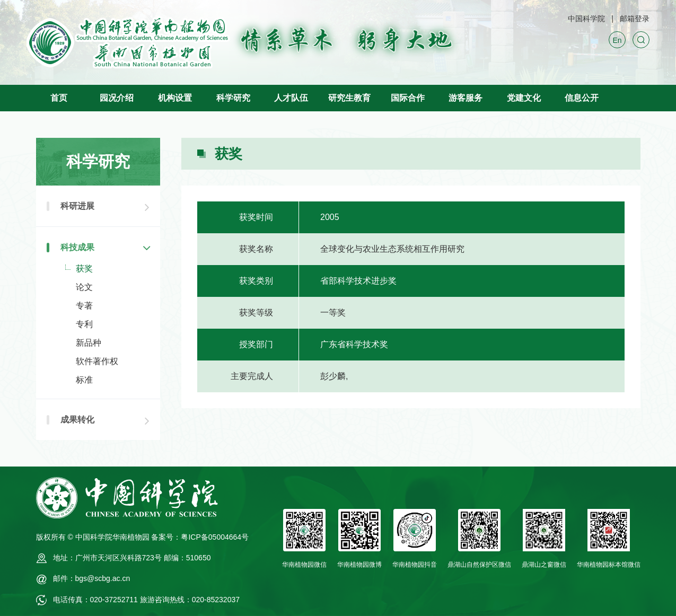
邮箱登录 (635, 19)
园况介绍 (117, 98)
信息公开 (582, 98)
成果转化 (77, 420)
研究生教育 (349, 98)
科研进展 (77, 206)
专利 (84, 324)
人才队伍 (291, 98)
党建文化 (524, 98)
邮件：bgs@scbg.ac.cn (92, 578)
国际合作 (408, 98)
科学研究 (233, 98)
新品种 (89, 343)
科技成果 (77, 247)
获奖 (84, 269)
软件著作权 (97, 361)
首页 (59, 98)
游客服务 (466, 98)
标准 (84, 380)
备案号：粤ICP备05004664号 (200, 537)
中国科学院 (586, 19)
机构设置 (175, 98)
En (617, 40)
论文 (84, 287)
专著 (84, 306)
